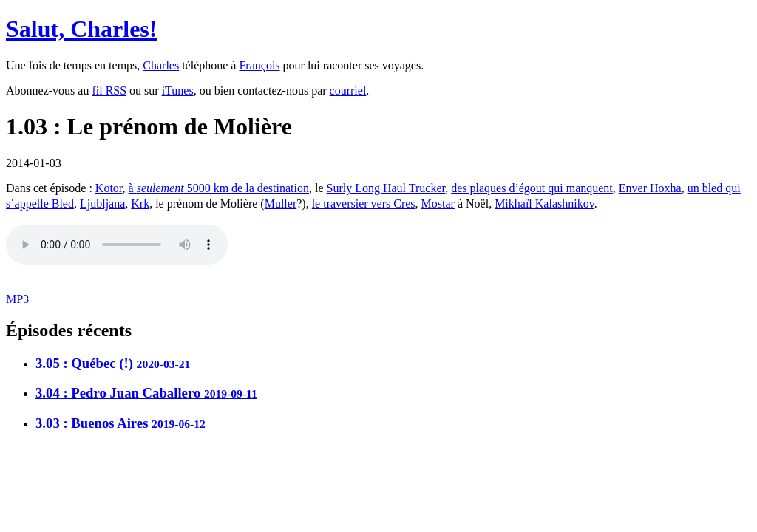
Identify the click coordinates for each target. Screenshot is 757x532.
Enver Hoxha (650, 188)
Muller (281, 204)
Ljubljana (102, 204)
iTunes (178, 91)
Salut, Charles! (81, 29)
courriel (348, 91)
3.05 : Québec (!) (113, 363)
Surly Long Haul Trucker (386, 188)
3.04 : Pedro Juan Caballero (146, 393)
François (259, 65)
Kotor (109, 188)
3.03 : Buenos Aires (120, 423)
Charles (161, 65)
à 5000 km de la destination (219, 188)
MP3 (17, 299)
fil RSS (109, 91)
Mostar (438, 204)
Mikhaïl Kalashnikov (544, 204)
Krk (140, 204)
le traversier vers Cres (364, 204)
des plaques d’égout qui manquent (532, 188)
